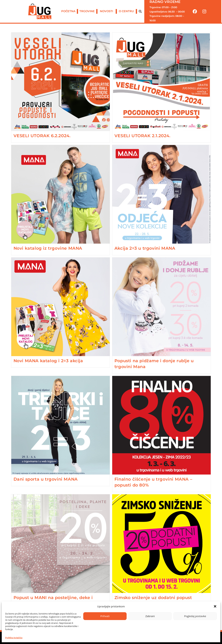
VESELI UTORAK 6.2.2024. (42, 136)
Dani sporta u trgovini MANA (46, 479)
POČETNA (68, 11)
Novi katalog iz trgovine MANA (48, 248)
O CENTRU (126, 11)
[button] (215, 606)
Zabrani (150, 616)
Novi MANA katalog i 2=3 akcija (48, 361)
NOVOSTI (106, 11)
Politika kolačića (14, 638)
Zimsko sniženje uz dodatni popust (153, 598)
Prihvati (105, 616)
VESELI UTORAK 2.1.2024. (142, 136)
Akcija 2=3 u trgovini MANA (145, 248)
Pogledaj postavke (195, 616)
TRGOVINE (87, 11)
